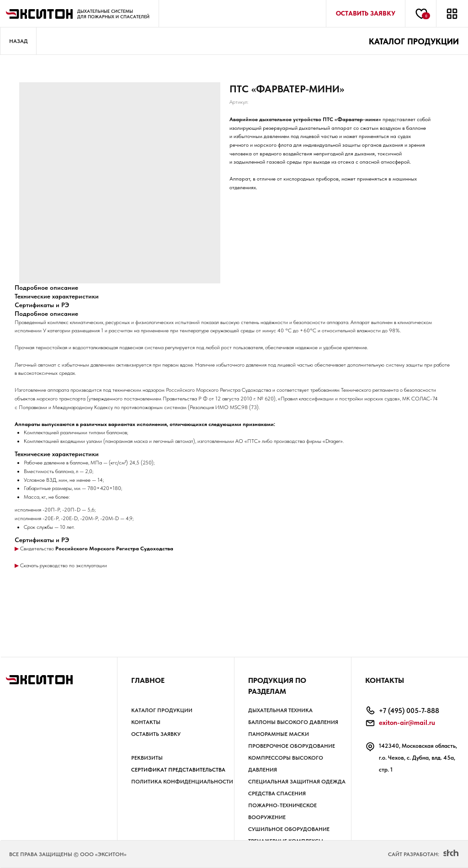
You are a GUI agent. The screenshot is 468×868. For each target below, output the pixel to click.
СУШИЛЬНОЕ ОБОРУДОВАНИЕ (289, 829)
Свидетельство (37, 548)
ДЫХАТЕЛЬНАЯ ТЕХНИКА (280, 710)
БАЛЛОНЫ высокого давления (293, 722)
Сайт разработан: (414, 854)
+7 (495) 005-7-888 (409, 711)
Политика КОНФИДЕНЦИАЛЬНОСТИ (182, 782)
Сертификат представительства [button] (178, 770)
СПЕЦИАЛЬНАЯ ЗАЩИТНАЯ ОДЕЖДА (297, 782)
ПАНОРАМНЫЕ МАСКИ (279, 734)
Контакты (146, 722)
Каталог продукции (162, 710)
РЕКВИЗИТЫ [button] (147, 758)
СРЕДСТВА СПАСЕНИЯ (277, 793)
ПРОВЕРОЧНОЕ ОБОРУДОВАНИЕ (292, 746)
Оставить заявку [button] (156, 734)
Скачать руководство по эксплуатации (63, 565)
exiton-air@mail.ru (407, 723)
